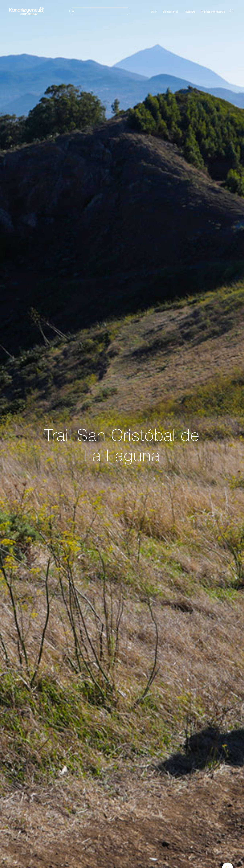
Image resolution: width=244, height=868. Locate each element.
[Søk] (100, 11)
